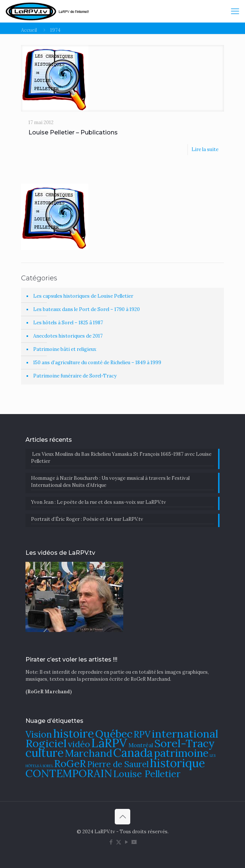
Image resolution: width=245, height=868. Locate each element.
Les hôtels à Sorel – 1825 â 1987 (68, 323)
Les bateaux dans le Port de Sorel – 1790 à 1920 (87, 309)
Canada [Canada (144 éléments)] (133, 753)
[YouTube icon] (126, 842)
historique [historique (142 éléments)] (177, 763)
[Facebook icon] (111, 842)
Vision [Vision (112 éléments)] (39, 734)
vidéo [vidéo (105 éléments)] (79, 744)
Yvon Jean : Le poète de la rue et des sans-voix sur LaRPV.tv (99, 502)
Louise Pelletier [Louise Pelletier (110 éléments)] (147, 774)
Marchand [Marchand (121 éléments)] (89, 753)
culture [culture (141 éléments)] (45, 753)
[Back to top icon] (122, 817)
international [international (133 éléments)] (185, 734)
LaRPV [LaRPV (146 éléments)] (109, 743)
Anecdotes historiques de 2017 (68, 336)
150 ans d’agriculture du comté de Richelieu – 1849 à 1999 (97, 363)
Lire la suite (205, 149)
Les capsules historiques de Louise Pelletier (83, 296)
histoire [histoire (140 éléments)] (74, 733)
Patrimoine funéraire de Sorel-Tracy (75, 376)
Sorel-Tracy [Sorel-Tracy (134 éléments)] (184, 743)
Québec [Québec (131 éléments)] (114, 734)
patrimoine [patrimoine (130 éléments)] (181, 753)
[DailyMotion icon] (134, 842)
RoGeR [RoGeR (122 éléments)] (70, 763)
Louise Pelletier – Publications (73, 132)
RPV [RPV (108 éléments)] (142, 734)
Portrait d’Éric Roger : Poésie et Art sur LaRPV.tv (87, 519)
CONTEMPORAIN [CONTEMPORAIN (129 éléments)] (69, 773)
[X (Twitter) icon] (119, 842)
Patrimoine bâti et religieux (65, 349)
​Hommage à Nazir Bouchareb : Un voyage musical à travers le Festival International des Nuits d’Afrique (110, 482)
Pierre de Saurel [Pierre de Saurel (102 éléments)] (118, 764)
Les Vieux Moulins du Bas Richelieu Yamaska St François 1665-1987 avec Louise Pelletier (121, 458)
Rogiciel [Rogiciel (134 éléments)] (46, 743)
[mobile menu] (235, 11)
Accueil (29, 30)
